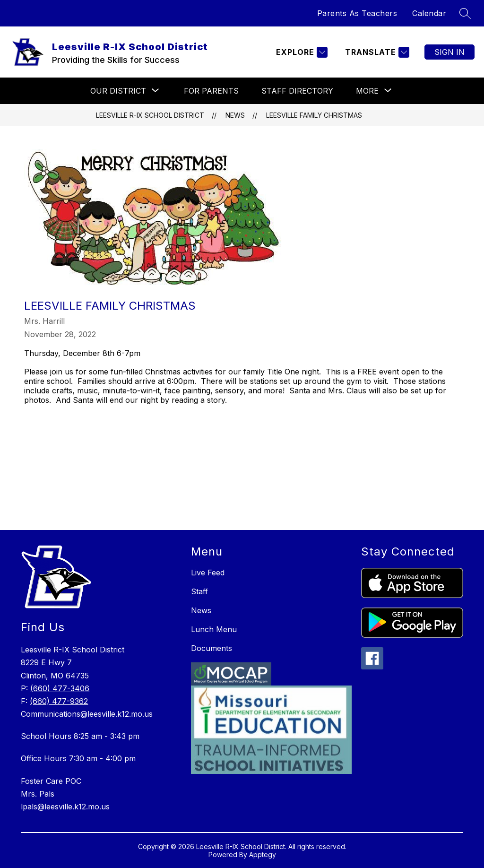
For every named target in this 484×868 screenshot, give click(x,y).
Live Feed (208, 573)
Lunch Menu (214, 629)
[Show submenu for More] (367, 91)
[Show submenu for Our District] (118, 91)
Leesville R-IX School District (150, 115)
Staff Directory (297, 91)
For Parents (211, 91)
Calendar (429, 13)
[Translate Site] (376, 52)
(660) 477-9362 (59, 701)
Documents (212, 648)
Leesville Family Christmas (314, 115)
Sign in (449, 52)
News (235, 115)
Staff (199, 591)
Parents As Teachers (357, 13)
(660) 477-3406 (60, 688)
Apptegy (263, 855)
